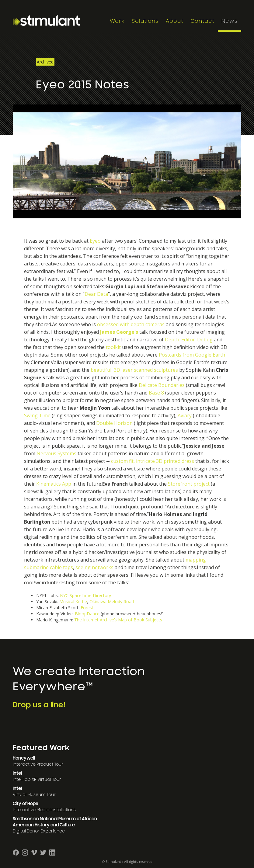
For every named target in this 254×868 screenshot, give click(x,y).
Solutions (145, 21)
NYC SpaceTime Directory (85, 595)
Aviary (185, 415)
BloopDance (87, 614)
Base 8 (156, 393)
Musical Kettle (73, 601)
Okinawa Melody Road (112, 601)
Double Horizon (114, 423)
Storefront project (189, 484)
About (174, 21)
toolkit (113, 347)
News (230, 21)
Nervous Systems (56, 453)
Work (117, 21)
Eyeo (95, 241)
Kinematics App (54, 484)
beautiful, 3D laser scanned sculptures (134, 370)
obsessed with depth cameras (131, 324)
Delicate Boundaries (162, 385)
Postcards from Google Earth (192, 355)
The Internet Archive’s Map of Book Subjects (118, 620)
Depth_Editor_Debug (189, 340)
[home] (60, 20)
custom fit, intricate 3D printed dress (153, 461)
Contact (202, 21)
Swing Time (37, 415)
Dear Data (96, 294)
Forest (87, 608)
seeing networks (94, 567)
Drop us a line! (39, 705)
